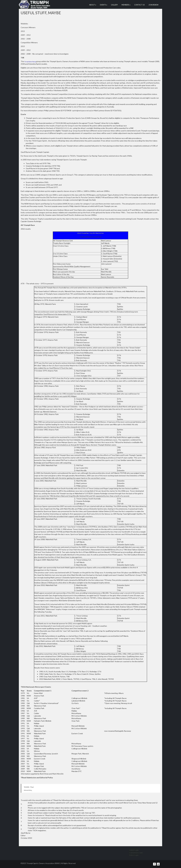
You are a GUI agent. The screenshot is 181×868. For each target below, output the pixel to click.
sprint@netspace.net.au (82, 110)
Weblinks (24, 24)
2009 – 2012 (26, 35)
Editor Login (134, 855)
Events (104, 5)
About (93, 5)
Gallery (114, 5)
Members (126, 5)
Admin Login (134, 850)
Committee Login (136, 853)
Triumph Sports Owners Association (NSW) (43, 863)
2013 (23, 31)
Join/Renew (153, 5)
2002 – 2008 (26, 39)
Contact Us (139, 5)
